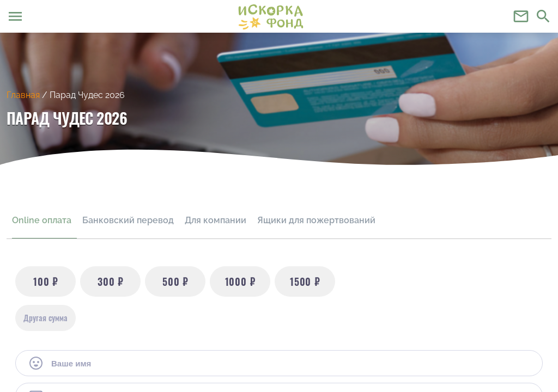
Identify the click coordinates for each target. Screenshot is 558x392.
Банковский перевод (128, 220)
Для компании (216, 220)
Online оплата (42, 220)
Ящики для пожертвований (316, 220)
